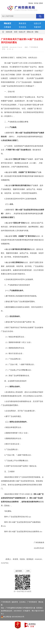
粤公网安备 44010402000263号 (13, 617)
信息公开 (22, 32)
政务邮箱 (16, 3)
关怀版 (36, 3)
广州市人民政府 (6, 3)
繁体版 (31, 3)
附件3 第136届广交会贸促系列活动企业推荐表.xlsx (23, 532)
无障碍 (41, 3)
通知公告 (30, 32)
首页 (16, 32)
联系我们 (40, 608)
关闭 (28, 571)
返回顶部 (19, 571)
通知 (37, 32)
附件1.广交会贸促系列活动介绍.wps (18, 517)
